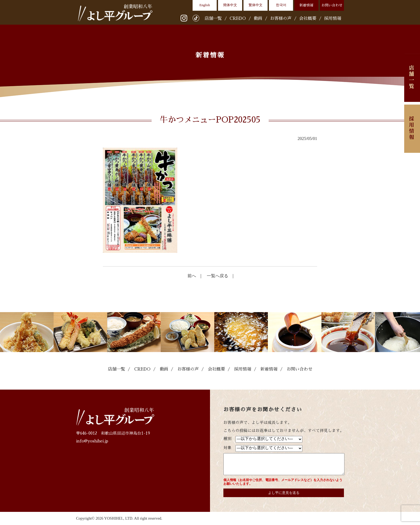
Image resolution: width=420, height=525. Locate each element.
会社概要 (308, 19)
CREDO (238, 19)
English (205, 5)
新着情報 (306, 5)
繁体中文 (256, 5)
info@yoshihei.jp (92, 441)
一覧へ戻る (217, 276)
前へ (192, 276)
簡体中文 (230, 5)
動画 (258, 19)
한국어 (281, 5)
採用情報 (333, 19)
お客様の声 (281, 19)
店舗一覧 (213, 19)
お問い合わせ (332, 5)
